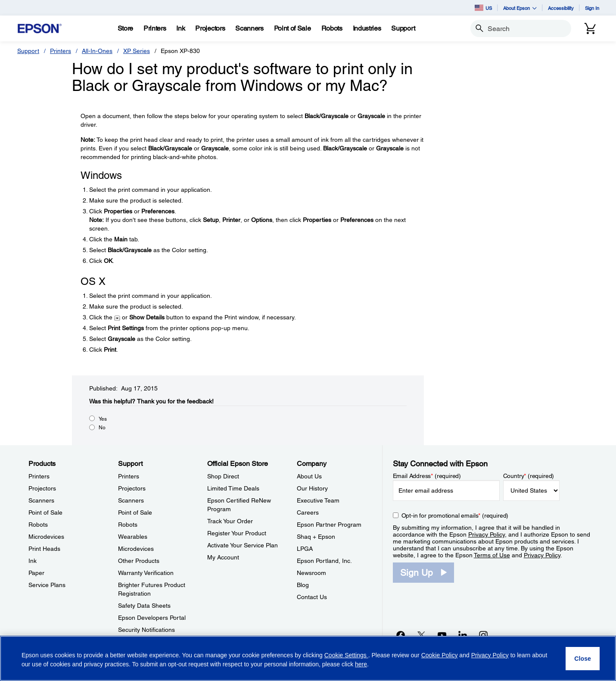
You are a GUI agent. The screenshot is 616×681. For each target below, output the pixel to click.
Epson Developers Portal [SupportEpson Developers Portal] (152, 618)
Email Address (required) (427, 476)
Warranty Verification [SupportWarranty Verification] (146, 573)
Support (28, 51)
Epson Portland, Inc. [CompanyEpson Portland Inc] (324, 561)
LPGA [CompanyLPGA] (305, 549)
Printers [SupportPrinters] (129, 476)
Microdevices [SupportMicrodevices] (136, 549)
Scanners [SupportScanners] (131, 500)
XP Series (137, 51)
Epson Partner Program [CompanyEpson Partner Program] (329, 525)
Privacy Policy (487, 534)
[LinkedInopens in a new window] (463, 635)
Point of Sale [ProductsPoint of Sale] (45, 512)
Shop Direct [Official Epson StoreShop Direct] (223, 476)
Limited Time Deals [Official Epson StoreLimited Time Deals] (233, 488)
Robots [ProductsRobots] (38, 525)
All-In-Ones (97, 51)
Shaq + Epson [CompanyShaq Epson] (316, 537)
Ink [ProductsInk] (33, 561)
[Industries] (367, 28)
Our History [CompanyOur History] (312, 488)
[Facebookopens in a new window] (401, 635)
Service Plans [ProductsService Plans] (47, 585)
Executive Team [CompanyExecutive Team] (318, 500)
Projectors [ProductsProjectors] (42, 488)
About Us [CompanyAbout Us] (309, 476)
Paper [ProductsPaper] (36, 573)
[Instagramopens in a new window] (483, 635)
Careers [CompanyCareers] (308, 512)
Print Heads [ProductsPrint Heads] (44, 549)
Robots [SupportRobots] (128, 525)
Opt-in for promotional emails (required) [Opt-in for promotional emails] (455, 515)
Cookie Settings (346, 655)
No (102, 428)
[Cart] (590, 28)
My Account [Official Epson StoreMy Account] (223, 557)
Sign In (592, 8)
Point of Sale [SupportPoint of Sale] (135, 512)
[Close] (583, 659)
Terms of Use (492, 555)
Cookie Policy (440, 655)
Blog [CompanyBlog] (303, 585)
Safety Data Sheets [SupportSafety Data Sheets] (144, 606)
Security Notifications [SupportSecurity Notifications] (146, 630)
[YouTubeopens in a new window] (442, 635)
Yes (103, 419)
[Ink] (180, 28)
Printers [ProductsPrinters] (39, 476)
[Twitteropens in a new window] (421, 635)
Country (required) (529, 476)
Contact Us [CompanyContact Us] (312, 597)
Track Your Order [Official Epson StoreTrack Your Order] (230, 521)
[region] (308, 658)
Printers (61, 51)
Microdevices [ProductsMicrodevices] (46, 537)
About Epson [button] (520, 8)
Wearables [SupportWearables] (133, 537)
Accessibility (561, 8)
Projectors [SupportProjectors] (132, 488)
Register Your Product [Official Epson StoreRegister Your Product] (237, 533)
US (483, 8)
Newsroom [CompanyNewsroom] (311, 573)
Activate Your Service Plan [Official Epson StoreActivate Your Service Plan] (243, 545)
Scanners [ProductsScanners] (41, 500)
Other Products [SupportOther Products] (139, 561)
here (361, 664)
